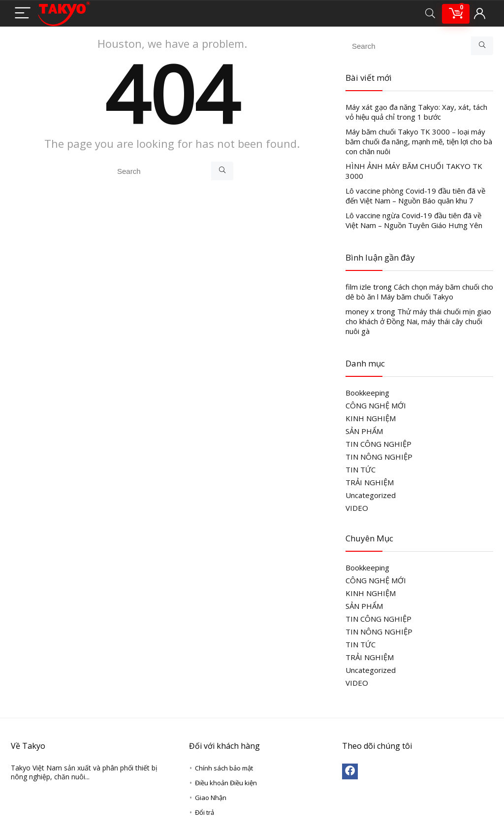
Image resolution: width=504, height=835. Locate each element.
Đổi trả (205, 812)
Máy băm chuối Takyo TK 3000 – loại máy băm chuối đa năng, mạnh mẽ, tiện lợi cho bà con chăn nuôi (419, 141)
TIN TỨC (361, 469)
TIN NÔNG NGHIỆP (379, 457)
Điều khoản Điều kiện (226, 783)
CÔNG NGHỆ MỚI (376, 405)
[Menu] (23, 14)
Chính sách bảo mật (224, 768)
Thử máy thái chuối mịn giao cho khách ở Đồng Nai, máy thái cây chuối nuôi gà (418, 321)
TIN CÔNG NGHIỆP (378, 444)
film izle (358, 287)
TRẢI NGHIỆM (370, 482)
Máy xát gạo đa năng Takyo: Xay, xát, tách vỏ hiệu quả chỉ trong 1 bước (416, 112)
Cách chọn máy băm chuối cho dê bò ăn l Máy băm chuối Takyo (419, 292)
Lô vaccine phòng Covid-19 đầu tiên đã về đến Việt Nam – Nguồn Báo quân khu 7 (415, 196)
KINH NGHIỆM (371, 418)
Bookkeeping (367, 393)
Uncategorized (371, 495)
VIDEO (357, 508)
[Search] (430, 14)
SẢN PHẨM (364, 431)
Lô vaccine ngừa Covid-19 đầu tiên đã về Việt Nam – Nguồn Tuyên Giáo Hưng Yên (414, 220)
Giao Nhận (211, 798)
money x (360, 311)
